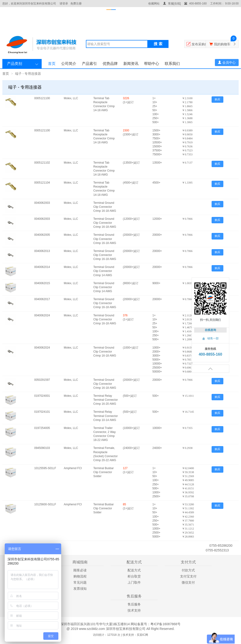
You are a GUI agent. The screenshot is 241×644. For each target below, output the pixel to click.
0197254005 (42, 428)
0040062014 (42, 267)
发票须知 (80, 589)
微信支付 (188, 582)
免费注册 (76, 4)
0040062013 (42, 251)
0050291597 (42, 380)
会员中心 (227, 63)
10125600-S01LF (45, 504)
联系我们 (172, 64)
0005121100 (42, 98)
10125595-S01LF (45, 468)
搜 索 (158, 44)
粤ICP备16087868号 (165, 624)
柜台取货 (134, 576)
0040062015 (42, 283)
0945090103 (42, 448)
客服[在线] (172, 4)
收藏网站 (154, 4)
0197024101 (42, 412)
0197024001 (42, 396)
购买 (217, 99)
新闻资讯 (131, 64)
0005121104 (42, 183)
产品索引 (89, 64)
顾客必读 (80, 570)
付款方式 (188, 570)
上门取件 (134, 582)
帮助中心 (152, 64)
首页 (52, 64)
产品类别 (15, 64)
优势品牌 (110, 64)
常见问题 (80, 582)
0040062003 (42, 203)
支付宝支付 (188, 576)
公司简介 (69, 64)
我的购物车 (222, 44)
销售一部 (210, 338)
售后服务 (134, 604)
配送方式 (134, 570)
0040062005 (42, 235)
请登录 (64, 4)
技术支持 (134, 610)
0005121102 (42, 163)
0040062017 (42, 299)
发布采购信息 (201, 44)
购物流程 (80, 576)
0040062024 (42, 315)
